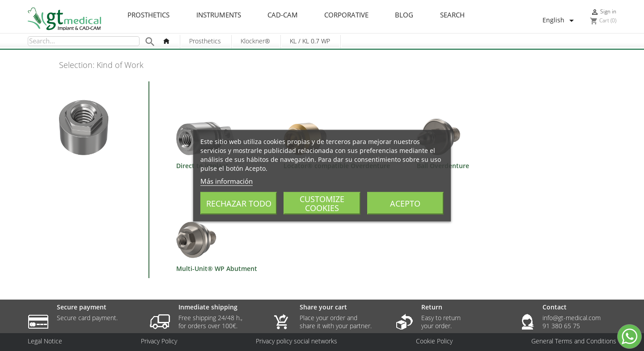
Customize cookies (322, 203)
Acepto (405, 203)
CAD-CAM (283, 15)
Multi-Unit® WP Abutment (217, 269)
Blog (404, 15)
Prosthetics (148, 15)
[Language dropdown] (560, 21)
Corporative (346, 15)
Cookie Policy (434, 341)
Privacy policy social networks (297, 341)
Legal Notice (45, 341)
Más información (227, 181)
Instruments (219, 15)
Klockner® (255, 41)
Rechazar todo (239, 203)
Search (452, 15)
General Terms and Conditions (574, 341)
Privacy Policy (159, 341)
